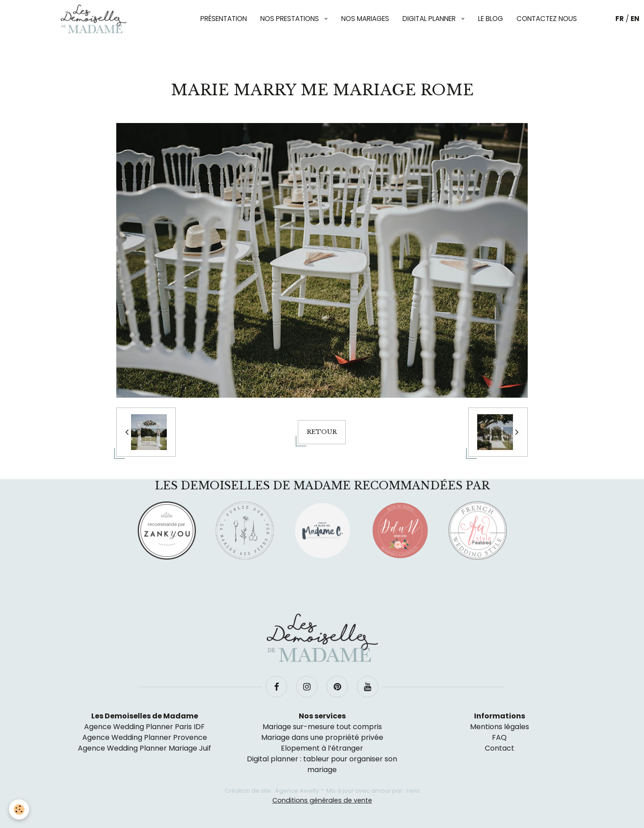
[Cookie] (19, 809)
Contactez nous (547, 19)
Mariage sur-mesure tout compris (322, 727)
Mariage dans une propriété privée (322, 737)
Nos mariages (365, 19)
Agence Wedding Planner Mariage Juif (144, 748)
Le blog (491, 19)
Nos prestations (290, 19)
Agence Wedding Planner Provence (145, 737)
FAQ (499, 737)
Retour (322, 432)
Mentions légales (500, 727)
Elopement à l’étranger (322, 748)
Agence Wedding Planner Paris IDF (144, 727)
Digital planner (430, 19)
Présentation (224, 19)
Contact (500, 748)
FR (620, 19)
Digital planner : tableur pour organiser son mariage (322, 764)
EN (635, 19)
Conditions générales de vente (322, 800)
